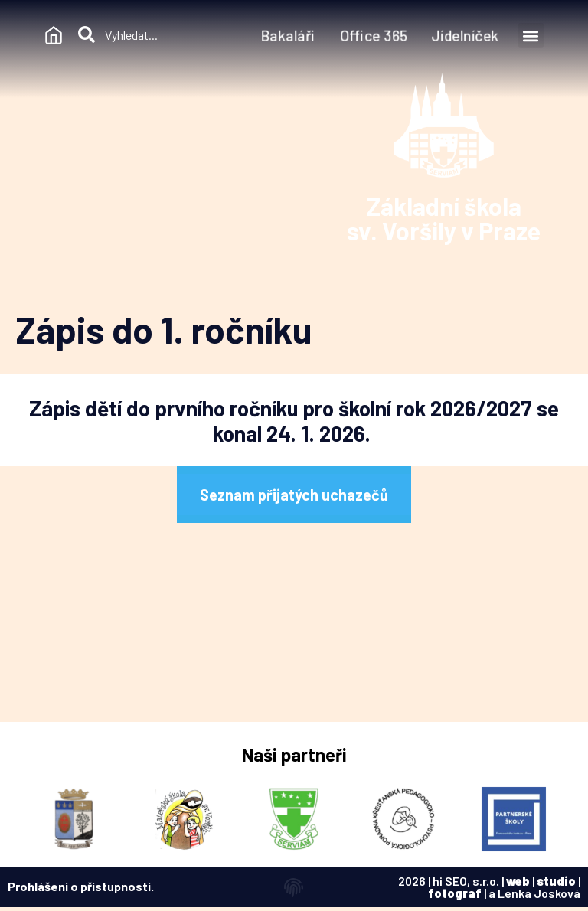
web (518, 881)
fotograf (455, 893)
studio (556, 881)
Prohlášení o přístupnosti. (81, 886)
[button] (531, 36)
